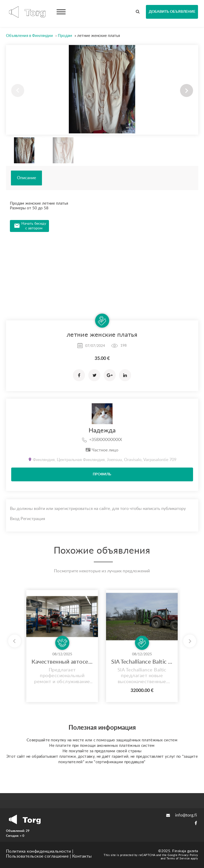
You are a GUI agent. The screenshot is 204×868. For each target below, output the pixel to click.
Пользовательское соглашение (37, 856)
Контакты (82, 856)
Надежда (102, 431)
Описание (26, 178)
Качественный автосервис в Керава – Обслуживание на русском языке (62, 662)
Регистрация (33, 519)
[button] (187, 90)
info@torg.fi (182, 815)
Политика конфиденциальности (39, 851)
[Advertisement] (102, 271)
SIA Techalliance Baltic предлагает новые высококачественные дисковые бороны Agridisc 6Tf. (142, 662)
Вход (15, 519)
